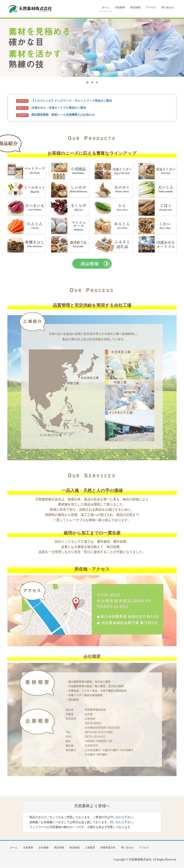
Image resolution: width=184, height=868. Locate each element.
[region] (92, 54)
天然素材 (28, 848)
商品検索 (75, 848)
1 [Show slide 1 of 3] (87, 83)
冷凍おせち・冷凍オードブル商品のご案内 (59, 108)
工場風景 (90, 848)
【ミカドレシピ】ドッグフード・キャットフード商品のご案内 (72, 101)
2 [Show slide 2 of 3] (92, 83)
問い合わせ (117, 818)
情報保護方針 (108, 848)
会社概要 (44, 848)
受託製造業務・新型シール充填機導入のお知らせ (63, 115)
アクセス (144, 848)
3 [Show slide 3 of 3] (97, 83)
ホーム (14, 848)
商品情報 (59, 848)
